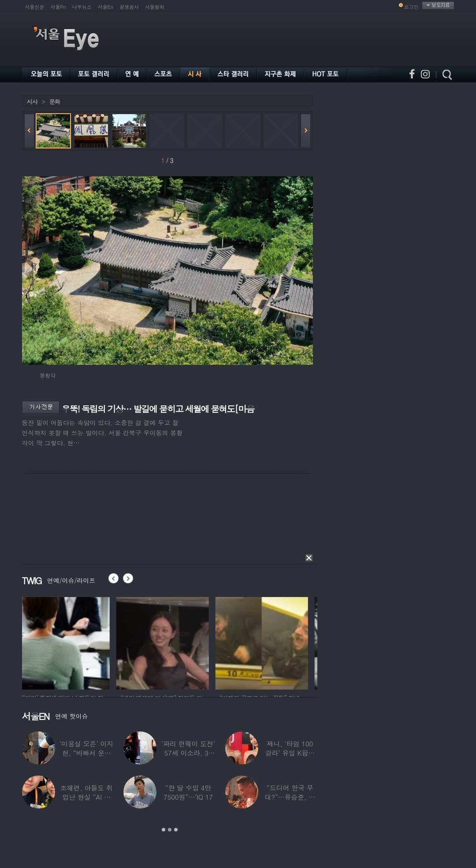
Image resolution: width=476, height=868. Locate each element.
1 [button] (164, 830)
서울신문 (35, 7)
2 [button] (170, 830)
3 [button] (176, 830)
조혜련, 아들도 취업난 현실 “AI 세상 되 (87, 797)
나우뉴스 (82, 7)
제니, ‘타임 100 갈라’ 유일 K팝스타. (290, 753)
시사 (32, 102)
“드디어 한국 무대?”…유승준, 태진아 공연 (290, 797)
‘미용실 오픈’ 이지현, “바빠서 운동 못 (86, 753)
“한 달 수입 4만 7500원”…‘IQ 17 (188, 792)
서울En (106, 7)
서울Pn (58, 7)
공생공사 (129, 7)
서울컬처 (155, 7)
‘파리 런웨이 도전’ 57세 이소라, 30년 (188, 753)
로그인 (411, 7)
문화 (55, 102)
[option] (68, 642)
